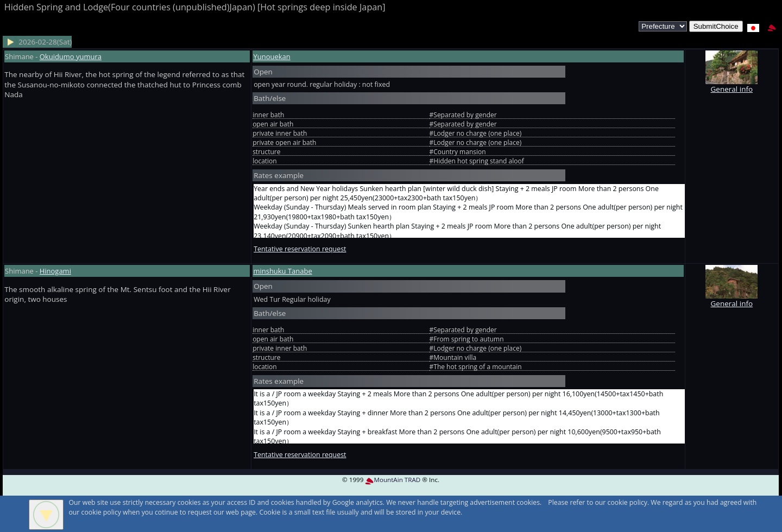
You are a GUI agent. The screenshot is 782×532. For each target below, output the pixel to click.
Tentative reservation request (300, 249)
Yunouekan (272, 56)
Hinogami (55, 271)
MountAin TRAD (393, 480)
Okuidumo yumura (71, 56)
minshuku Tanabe (282, 271)
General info (731, 84)
